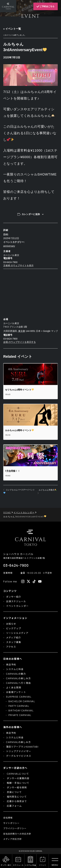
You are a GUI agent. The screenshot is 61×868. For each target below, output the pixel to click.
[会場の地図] (30, 292)
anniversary (9, 246)
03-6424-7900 (16, 565)
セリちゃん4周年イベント (19, 390)
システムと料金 (15, 669)
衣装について (14, 792)
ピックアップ (14, 628)
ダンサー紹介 (14, 597)
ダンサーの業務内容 (18, 778)
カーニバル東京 (11, 255)
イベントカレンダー (17, 606)
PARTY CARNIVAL (19, 706)
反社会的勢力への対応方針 (17, 834)
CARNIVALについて (17, 774)
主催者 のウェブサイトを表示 (18, 265)
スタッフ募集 (14, 642)
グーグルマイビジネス (19, 756)
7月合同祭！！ (13, 471)
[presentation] (30, 374)
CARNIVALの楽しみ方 (18, 678)
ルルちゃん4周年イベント (19, 430)
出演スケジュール (16, 601)
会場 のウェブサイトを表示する (20, 342)
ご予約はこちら (46, 6)
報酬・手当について (18, 783)
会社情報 (8, 818)
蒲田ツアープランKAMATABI (22, 747)
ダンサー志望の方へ (15, 768)
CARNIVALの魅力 (16, 674)
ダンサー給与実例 (16, 787)
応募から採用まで (16, 801)
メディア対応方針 (13, 839)
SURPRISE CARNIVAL (19, 697)
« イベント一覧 (12, 29)
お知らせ (11, 624)
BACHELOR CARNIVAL (22, 701)
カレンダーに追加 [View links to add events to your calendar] (31, 214)
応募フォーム (14, 806)
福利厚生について (16, 797)
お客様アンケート (16, 692)
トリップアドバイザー (19, 751)
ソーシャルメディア (17, 633)
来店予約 (11, 665)
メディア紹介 (13, 638)
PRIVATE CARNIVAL (20, 715)
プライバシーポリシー (15, 828)
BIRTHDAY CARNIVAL (21, 710)
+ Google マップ (50, 331)
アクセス (11, 647)
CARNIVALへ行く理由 (18, 683)
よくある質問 (14, 688)
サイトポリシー (11, 823)
